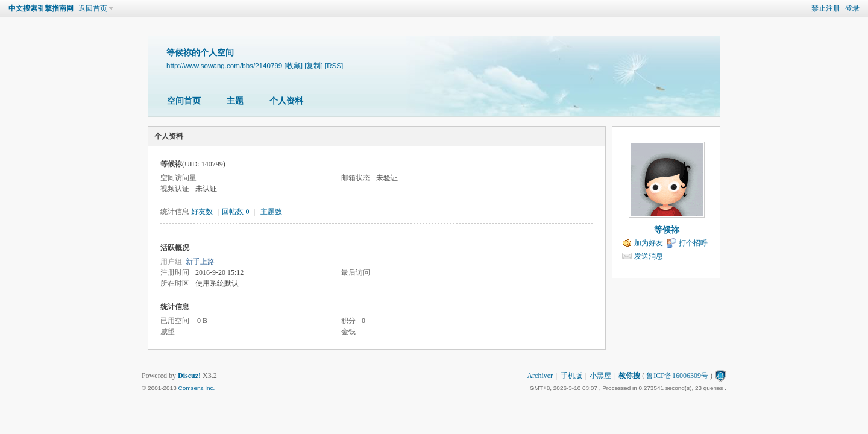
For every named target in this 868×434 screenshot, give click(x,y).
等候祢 (667, 230)
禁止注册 (826, 8)
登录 (852, 8)
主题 (235, 101)
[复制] (313, 65)
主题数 (271, 212)
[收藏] (294, 65)
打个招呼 (693, 243)
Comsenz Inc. (196, 388)
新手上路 (200, 262)
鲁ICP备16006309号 (677, 376)
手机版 (571, 376)
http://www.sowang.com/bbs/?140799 (224, 65)
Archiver (540, 376)
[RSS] (334, 65)
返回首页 (93, 8)
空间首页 (184, 101)
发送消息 (649, 256)
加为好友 (649, 243)
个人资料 (286, 101)
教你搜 (629, 376)
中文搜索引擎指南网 (41, 8)
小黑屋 (600, 376)
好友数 (203, 212)
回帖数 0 (235, 212)
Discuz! (189, 376)
